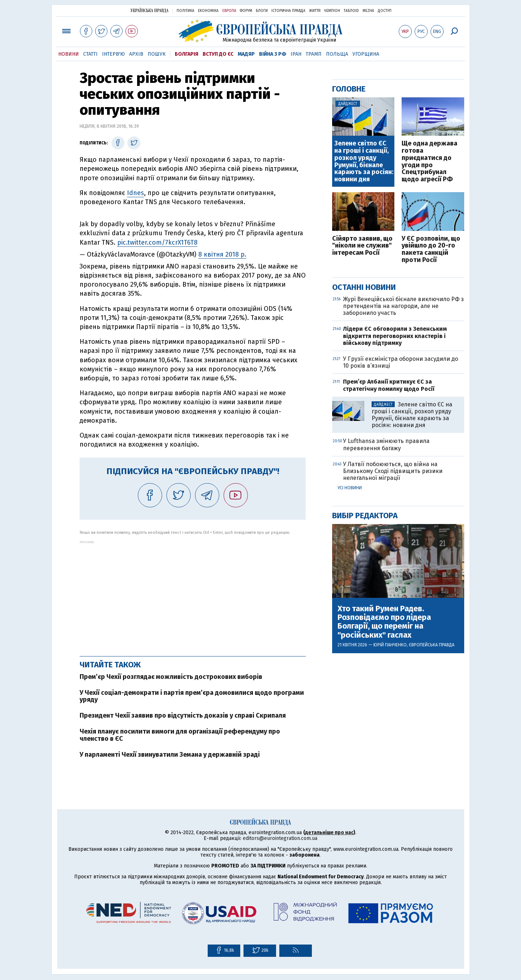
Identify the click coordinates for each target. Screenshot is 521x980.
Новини (69, 54)
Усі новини (350, 488)
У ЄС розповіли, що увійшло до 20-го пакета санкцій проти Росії (431, 250)
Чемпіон (332, 11)
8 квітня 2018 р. (222, 254)
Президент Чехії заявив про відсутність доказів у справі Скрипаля (183, 715)
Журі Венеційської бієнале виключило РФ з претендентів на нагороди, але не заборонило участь (403, 306)
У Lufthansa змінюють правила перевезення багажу (386, 444)
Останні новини (364, 287)
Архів (136, 54)
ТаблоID (351, 11)
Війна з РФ (273, 54)
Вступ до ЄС (218, 54)
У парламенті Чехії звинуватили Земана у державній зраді (170, 755)
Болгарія (187, 54)
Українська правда (149, 10)
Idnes (135, 193)
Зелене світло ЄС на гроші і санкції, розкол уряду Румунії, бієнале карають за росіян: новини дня (364, 162)
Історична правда (288, 11)
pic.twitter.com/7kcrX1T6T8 (157, 242)
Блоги (262, 11)
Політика (185, 11)
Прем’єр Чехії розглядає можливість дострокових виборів (171, 677)
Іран (296, 54)
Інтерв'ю (113, 54)
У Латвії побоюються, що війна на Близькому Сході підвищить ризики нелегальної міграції (393, 471)
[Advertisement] (193, 595)
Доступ (385, 11)
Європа (229, 11)
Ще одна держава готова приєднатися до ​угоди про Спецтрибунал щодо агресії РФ (429, 162)
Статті (90, 54)
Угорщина (366, 54)
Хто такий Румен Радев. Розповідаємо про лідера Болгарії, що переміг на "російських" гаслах (384, 622)
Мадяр (246, 54)
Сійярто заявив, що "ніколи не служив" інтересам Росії (362, 246)
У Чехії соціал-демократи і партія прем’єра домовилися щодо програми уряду (192, 696)
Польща (337, 54)
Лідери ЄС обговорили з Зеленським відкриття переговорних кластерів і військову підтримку (395, 336)
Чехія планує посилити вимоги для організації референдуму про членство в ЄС (180, 735)
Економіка (208, 11)
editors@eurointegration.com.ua (280, 838)
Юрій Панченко (390, 645)
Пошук (157, 54)
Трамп (314, 54)
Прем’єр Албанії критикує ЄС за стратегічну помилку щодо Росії (389, 385)
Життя (315, 11)
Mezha (368, 11)
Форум (246, 11)
